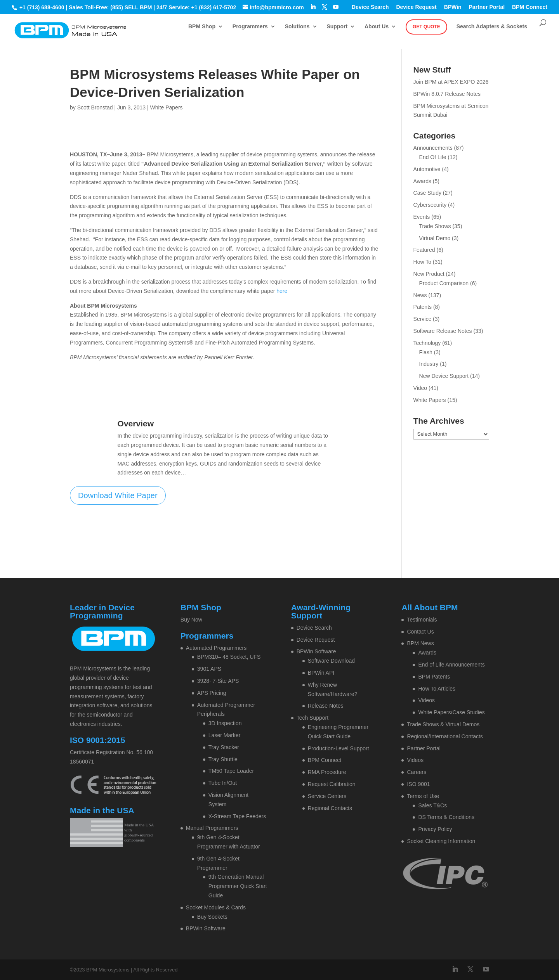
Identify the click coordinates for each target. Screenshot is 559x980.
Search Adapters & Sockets (492, 27)
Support (337, 27)
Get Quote (426, 27)
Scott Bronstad (95, 107)
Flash (426, 352)
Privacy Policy (435, 829)
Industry (429, 364)
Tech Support (313, 718)
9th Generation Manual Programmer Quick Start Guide (238, 886)
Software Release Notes (443, 331)
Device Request (416, 7)
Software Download (331, 661)
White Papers (167, 107)
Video (420, 388)
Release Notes (326, 706)
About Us (377, 27)
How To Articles (437, 689)
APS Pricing (212, 693)
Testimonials (422, 620)
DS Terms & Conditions (446, 817)
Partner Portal (487, 7)
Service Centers (327, 796)
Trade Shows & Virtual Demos (443, 724)
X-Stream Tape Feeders (237, 816)
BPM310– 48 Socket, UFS (229, 657)
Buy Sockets (212, 917)
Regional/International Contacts (445, 736)
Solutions (297, 27)
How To (422, 262)
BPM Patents (434, 677)
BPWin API (321, 673)
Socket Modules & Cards (216, 907)
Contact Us (420, 632)
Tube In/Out (223, 783)
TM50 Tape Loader (231, 771)
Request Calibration (332, 784)
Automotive (427, 169)
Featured (424, 250)
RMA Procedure (327, 772)
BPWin (453, 7)
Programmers (250, 27)
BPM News (420, 643)
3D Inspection (225, 723)
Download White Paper (118, 495)
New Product (429, 274)
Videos (426, 700)
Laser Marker (224, 735)
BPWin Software (206, 928)
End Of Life (433, 157)
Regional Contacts (330, 808)
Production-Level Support (339, 748)
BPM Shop (202, 27)
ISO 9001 (418, 784)
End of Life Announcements (451, 665)
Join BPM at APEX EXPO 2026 (451, 82)
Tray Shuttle (223, 759)
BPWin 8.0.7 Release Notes (447, 94)
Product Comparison (444, 283)
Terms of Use (423, 796)
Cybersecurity (430, 205)
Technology (427, 343)
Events (422, 217)
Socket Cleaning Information (441, 841)
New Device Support (444, 376)
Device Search (370, 7)
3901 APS (209, 669)
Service (423, 319)
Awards (422, 181)
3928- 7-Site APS (218, 681)
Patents (423, 307)
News (420, 295)
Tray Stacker (224, 747)
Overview (136, 423)
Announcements (433, 148)
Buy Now (191, 620)
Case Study (427, 193)
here (282, 291)
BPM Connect (530, 7)
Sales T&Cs (432, 805)
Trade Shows (435, 226)
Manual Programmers (212, 828)
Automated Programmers (216, 648)
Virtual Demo (435, 238)
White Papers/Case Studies (451, 712)
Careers (417, 772)
